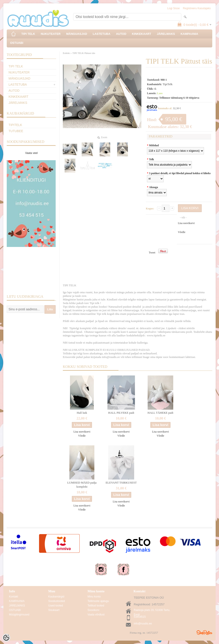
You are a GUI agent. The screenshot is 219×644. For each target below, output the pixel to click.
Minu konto (94, 597)
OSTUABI (17, 43)
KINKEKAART (142, 34)
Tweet (152, 253)
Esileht (66, 53)
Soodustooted (57, 601)
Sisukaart (54, 610)
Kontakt (14, 597)
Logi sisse (174, 8)
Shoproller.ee (204, 633)
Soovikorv (93, 610)
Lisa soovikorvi (186, 223)
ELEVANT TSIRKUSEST (121, 483)
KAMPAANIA (189, 34)
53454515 (140, 617)
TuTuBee (16, 131)
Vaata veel (31, 153)
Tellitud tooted (96, 606)
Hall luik (82, 413)
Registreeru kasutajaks (197, 8)
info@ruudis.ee (143, 624)
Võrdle (182, 232)
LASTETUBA (102, 34)
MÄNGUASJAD (77, 34)
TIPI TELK (28, 34)
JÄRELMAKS (166, 34)
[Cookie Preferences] (6, 638)
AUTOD (121, 34)
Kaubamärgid (56, 597)
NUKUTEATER (51, 34)
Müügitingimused (19, 615)
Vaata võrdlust (96, 615)
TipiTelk (15, 125)
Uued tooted (56, 606)
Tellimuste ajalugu (98, 601)
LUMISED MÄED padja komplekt (82, 485)
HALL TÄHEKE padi (161, 413)
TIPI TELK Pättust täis (84, 53)
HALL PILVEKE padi (121, 413)
